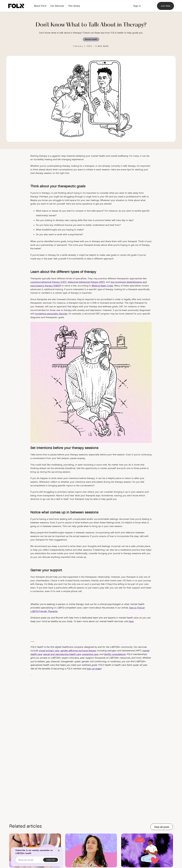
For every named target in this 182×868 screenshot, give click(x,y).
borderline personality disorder (51, 314)
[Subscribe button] (51, 860)
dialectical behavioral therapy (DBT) (86, 282)
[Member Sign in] (137, 6)
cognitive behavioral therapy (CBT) (48, 282)
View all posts (162, 827)
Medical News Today (102, 286)
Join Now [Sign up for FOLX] (165, 6)
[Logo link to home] (17, 6)
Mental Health (91, 39)
